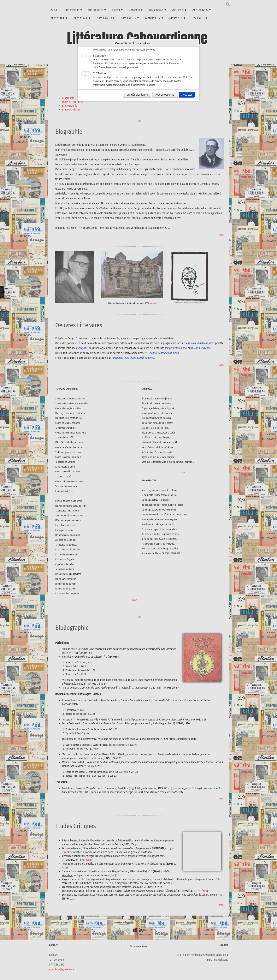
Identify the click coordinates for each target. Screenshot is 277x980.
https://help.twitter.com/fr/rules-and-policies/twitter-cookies (124, 85)
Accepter (187, 95)
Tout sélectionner (165, 95)
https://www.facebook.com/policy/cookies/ (115, 67)
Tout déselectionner (137, 95)
